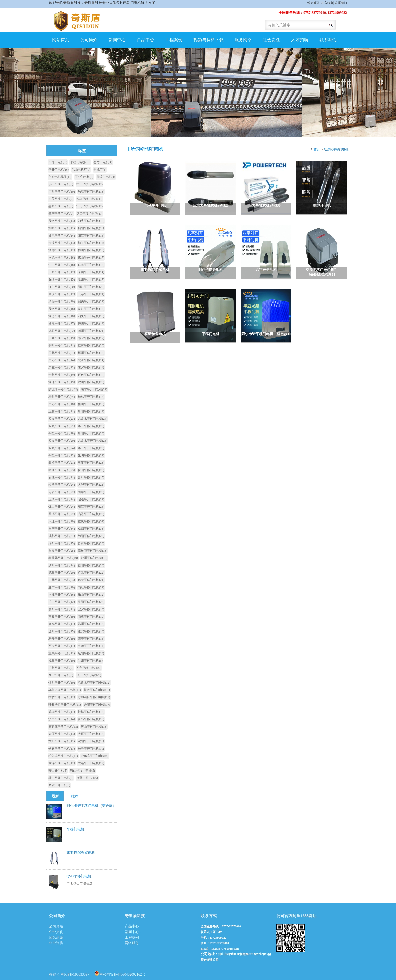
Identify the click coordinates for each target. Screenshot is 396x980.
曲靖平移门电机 (62, 463)
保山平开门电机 (62, 507)
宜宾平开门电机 (62, 617)
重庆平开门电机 (62, 529)
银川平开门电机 (62, 683)
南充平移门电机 (91, 617)
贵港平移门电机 (62, 360)
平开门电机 (59, 170)
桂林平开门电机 (91, 397)
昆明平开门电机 (62, 492)
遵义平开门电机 (62, 441)
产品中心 (145, 40)
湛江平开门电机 (91, 309)
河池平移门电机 (62, 382)
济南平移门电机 (62, 719)
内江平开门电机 (62, 595)
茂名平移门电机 (62, 221)
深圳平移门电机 (89, 199)
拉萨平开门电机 (62, 697)
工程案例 (174, 40)
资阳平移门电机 (91, 602)
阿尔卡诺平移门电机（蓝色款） (91, 806)
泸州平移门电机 (94, 558)
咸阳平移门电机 (91, 653)
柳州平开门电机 (62, 397)
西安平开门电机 (62, 646)
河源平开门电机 (62, 316)
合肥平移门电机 (97, 705)
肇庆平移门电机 (61, 214)
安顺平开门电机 (62, 448)
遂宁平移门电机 (91, 580)
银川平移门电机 (89, 675)
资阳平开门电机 (62, 609)
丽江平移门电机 (62, 477)
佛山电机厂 (81, 170)
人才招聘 (300, 40)
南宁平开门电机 (94, 389)
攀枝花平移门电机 (92, 551)
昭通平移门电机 (62, 470)
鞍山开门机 (58, 771)
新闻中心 (117, 40)
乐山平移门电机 (91, 595)
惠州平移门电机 (61, 206)
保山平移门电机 (91, 470)
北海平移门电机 (91, 360)
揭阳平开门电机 (62, 331)
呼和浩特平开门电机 (65, 705)
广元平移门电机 (91, 573)
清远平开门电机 (62, 301)
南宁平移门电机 (91, 338)
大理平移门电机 (91, 485)
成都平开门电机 (62, 536)
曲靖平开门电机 (91, 492)
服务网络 (243, 40)
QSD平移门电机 (79, 876)
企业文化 (56, 932)
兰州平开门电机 (61, 668)
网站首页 (61, 40)
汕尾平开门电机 (62, 323)
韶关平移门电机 (91, 243)
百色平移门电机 (91, 375)
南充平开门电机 (62, 624)
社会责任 (271, 40)
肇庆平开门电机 (62, 294)
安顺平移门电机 (62, 426)
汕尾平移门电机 (62, 236)
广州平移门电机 (62, 192)
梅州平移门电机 (91, 250)
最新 (55, 796)
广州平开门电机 (62, 272)
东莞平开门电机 (91, 272)
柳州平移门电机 (62, 345)
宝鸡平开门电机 (91, 646)
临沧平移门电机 (62, 485)
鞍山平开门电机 (61, 778)
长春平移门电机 (62, 749)
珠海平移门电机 (91, 192)
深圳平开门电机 (62, 279)
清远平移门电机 (62, 250)
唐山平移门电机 (94, 727)
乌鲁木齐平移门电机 (94, 683)
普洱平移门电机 (91, 477)
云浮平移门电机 (62, 243)
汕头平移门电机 (91, 221)
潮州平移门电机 (62, 228)
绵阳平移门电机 (91, 536)
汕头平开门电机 (91, 316)
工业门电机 (84, 177)
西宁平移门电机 (89, 668)
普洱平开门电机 (62, 514)
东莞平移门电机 (61, 199)
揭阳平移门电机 (91, 228)
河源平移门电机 (62, 258)
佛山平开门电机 (91, 258)
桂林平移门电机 (91, 345)
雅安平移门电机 (91, 631)
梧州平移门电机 (91, 353)
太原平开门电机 (91, 734)
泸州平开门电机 (62, 565)
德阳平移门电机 (91, 565)
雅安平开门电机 (62, 639)
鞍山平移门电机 (83, 771)
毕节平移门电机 (91, 426)
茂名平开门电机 (62, 309)
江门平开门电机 (62, 287)
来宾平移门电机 (91, 367)
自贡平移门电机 (91, 543)
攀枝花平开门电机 (63, 558)
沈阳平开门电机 (91, 741)
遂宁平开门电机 (62, 587)
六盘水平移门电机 (92, 419)
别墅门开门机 (87, 778)
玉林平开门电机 (62, 411)
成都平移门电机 (91, 529)
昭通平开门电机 (91, 499)
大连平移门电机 (62, 763)
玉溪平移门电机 (91, 463)
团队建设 (56, 937)
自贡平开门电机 (62, 551)
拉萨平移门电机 (97, 690)
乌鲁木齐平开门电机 (65, 690)
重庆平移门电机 (91, 521)
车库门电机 (58, 162)
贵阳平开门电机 (91, 433)
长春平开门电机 (91, 749)
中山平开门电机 (62, 265)
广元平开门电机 (62, 580)
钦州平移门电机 (91, 382)
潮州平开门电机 (91, 331)
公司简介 (89, 40)
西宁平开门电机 (61, 675)
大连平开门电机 (91, 763)
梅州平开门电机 (91, 323)
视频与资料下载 (208, 40)
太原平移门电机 (62, 734)
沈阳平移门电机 (62, 741)
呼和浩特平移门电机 (94, 697)
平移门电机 (80, 162)
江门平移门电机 (89, 206)
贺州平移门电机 (62, 375)
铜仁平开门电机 (62, 455)
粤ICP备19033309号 (76, 975)
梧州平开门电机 (91, 404)
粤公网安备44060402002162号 (120, 973)
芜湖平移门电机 (62, 712)
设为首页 (313, 3)
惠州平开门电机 (91, 279)
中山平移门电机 (89, 184)
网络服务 (132, 943)
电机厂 (100, 170)
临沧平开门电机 (91, 514)
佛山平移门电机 (61, 184)
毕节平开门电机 (91, 448)
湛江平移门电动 (89, 214)
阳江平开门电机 (91, 287)
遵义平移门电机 (62, 419)
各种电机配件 (60, 177)
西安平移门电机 (91, 639)
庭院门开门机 (59, 785)
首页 (317, 149)
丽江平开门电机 (91, 507)
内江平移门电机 (91, 587)
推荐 (75, 796)
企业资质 (56, 943)
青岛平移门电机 (91, 719)
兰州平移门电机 (90, 661)
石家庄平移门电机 (63, 727)
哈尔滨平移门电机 (336, 149)
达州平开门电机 (62, 631)
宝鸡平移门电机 (62, 653)
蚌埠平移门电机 (91, 712)
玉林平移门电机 (62, 353)
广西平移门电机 (62, 338)
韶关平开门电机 (91, 301)
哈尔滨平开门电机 (95, 756)
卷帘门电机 (103, 162)
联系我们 (341, 3)
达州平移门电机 (91, 624)
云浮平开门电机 (91, 294)
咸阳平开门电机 (62, 661)
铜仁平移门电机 (62, 433)
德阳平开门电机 (62, 573)
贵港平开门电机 (62, 404)
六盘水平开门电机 (92, 441)
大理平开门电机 (62, 521)
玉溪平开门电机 (62, 499)
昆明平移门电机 (91, 455)
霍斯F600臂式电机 (81, 853)
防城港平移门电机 (63, 389)
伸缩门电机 (106, 177)
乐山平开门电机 (62, 602)
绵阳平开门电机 (62, 543)
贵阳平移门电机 (91, 411)
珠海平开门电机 (91, 265)
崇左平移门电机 (62, 367)
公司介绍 (56, 926)
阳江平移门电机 (91, 236)
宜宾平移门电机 (91, 609)
